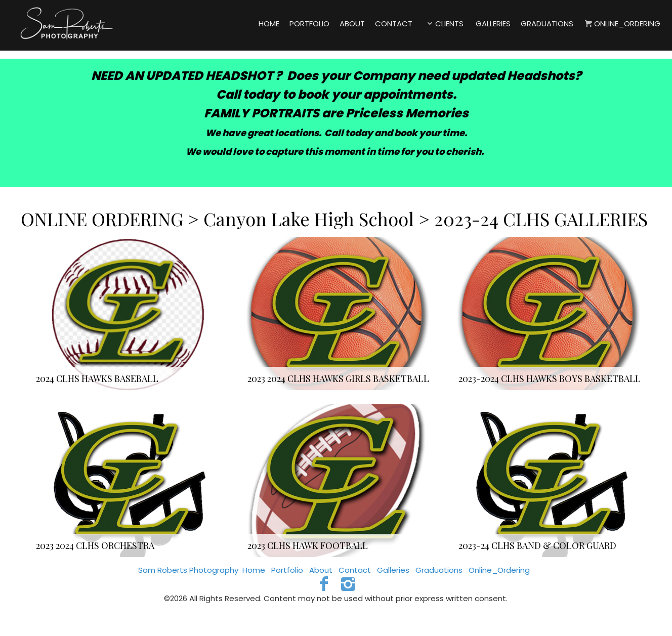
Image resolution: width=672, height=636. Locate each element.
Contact (355, 570)
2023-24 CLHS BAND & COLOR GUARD (537, 545)
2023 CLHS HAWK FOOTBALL (308, 545)
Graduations (439, 570)
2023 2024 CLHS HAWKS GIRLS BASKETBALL (338, 378)
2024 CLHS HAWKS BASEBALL (97, 378)
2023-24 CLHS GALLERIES (541, 219)
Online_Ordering (499, 570)
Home (254, 570)
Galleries (393, 570)
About (321, 570)
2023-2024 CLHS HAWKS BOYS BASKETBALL (550, 378)
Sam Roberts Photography (188, 570)
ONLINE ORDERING (104, 219)
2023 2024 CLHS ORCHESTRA (95, 545)
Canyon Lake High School (309, 219)
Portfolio (287, 570)
